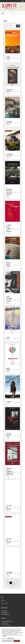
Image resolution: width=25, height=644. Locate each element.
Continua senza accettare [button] (7, 641)
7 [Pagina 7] (17, 583)
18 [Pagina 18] (12, 585)
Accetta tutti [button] (17, 641)
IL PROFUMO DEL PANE (10, 155)
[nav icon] (21, 7)
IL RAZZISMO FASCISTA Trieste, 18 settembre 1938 (9, 192)
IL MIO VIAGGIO (8, 58)
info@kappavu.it (5, 623)
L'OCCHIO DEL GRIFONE (9, 507)
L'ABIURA (9, 402)
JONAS (8, 338)
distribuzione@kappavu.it (7, 621)
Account (3, 600)
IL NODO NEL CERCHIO (10, 91)
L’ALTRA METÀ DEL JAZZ (9, 435)
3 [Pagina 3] (17, 580)
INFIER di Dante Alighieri (9, 264)
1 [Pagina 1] (11, 580)
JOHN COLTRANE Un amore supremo (9, 299)
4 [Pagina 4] (7, 583)
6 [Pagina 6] (14, 583)
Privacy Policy (4, 603)
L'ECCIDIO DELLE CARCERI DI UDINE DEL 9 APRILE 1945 (10, 472)
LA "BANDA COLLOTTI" (9, 573)
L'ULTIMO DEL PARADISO (9, 540)
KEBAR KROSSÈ (8, 369)
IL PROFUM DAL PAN (9, 122)
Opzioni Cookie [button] (11, 639)
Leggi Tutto (4, 639)
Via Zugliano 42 (5, 611)
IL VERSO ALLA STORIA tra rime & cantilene (9, 228)
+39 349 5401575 (5, 625)
